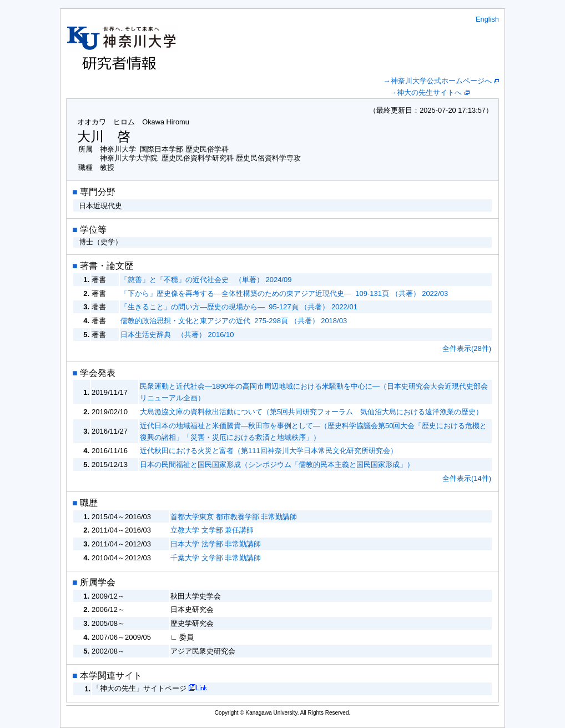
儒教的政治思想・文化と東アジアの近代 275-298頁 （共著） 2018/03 (234, 321)
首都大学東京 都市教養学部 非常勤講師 (234, 517)
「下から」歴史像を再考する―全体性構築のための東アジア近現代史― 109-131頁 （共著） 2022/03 (284, 293)
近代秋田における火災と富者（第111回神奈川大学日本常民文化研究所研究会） (269, 451)
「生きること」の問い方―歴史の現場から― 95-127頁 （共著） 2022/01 (239, 307)
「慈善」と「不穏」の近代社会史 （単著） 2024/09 (206, 280)
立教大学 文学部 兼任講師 (212, 530)
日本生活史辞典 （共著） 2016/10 (177, 335)
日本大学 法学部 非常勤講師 (216, 544)
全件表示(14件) (467, 478)
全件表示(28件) (467, 348)
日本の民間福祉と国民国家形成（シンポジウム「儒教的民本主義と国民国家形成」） (277, 465)
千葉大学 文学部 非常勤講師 (216, 558)
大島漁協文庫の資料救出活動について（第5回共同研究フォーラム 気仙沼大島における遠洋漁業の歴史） (311, 412)
